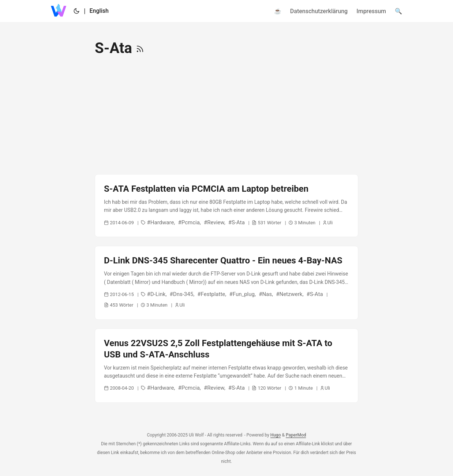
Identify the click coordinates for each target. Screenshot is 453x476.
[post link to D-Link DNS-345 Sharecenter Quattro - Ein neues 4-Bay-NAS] (226, 283)
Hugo (276, 435)
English (99, 11)
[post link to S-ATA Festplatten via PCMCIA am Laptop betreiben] (226, 206)
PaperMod (296, 435)
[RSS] (140, 48)
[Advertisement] (226, 116)
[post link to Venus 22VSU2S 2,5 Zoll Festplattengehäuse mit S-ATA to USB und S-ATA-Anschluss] (226, 366)
